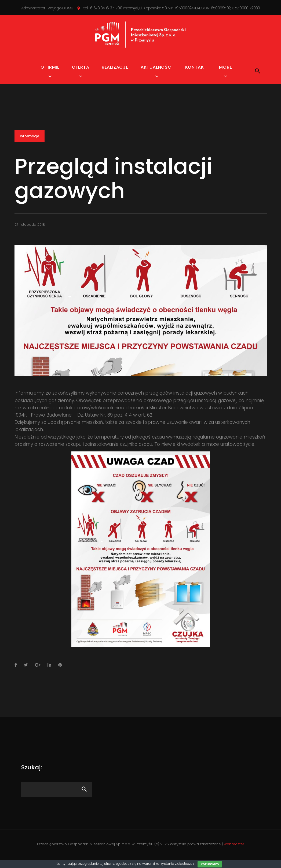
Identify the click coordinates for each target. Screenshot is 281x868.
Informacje (30, 142)
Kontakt (196, 73)
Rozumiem (210, 864)
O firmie (50, 73)
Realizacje (115, 73)
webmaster (234, 850)
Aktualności (157, 73)
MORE (225, 73)
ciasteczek (186, 864)
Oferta (81, 73)
